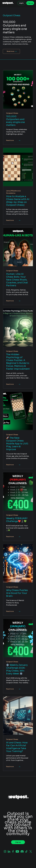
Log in (21, 3)
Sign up (30, 3)
